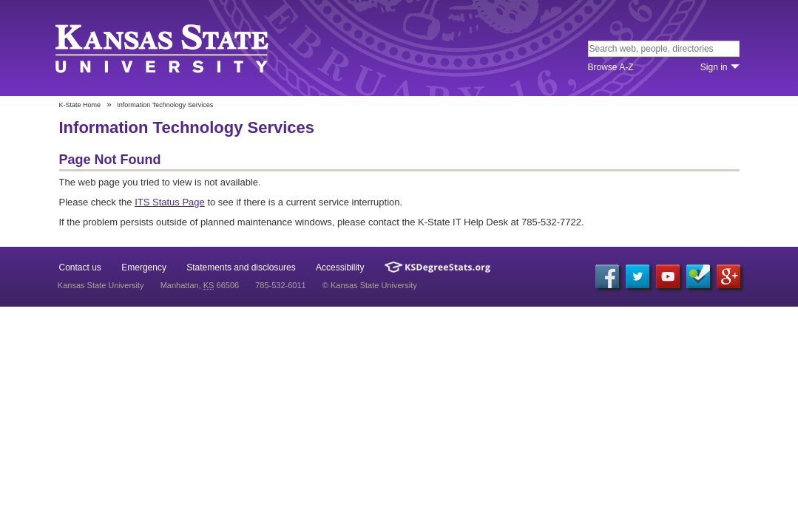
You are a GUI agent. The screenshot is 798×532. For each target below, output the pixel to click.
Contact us (80, 267)
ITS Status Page (170, 202)
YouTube (668, 276)
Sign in (714, 67)
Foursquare (698, 276)
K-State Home (80, 105)
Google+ (728, 276)
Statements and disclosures (241, 267)
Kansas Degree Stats (437, 267)
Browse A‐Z (611, 67)
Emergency (144, 267)
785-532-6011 (281, 285)
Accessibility (340, 267)
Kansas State (165, 49)
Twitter (638, 276)
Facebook (607, 276)
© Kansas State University (370, 285)
